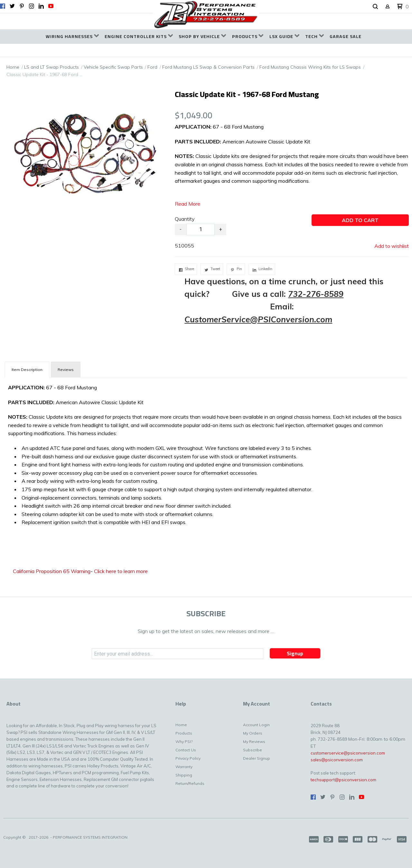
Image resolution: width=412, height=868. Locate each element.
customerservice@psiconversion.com (348, 753)
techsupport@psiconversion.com (343, 780)
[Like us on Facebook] (3, 6)
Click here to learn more (121, 571)
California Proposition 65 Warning (52, 571)
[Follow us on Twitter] (12, 6)
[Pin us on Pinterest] (22, 6)
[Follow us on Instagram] (32, 6)
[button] (375, 7)
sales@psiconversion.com (337, 760)
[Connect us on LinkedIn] (41, 6)
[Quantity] (201, 229)
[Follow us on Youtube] (51, 6)
